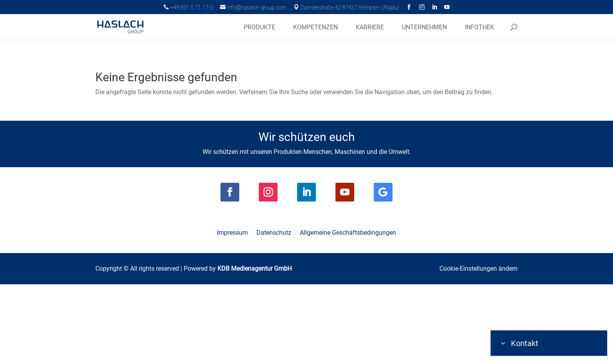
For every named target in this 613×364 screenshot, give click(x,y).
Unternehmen (424, 27)
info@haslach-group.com (253, 7)
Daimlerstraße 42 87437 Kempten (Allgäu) (346, 7)
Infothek (479, 27)
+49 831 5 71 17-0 (188, 7)
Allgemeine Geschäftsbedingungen (348, 313)
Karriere (370, 27)
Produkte (259, 27)
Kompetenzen (315, 27)
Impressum (232, 313)
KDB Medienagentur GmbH (255, 349)
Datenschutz (274, 313)
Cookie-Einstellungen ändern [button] (479, 349)
